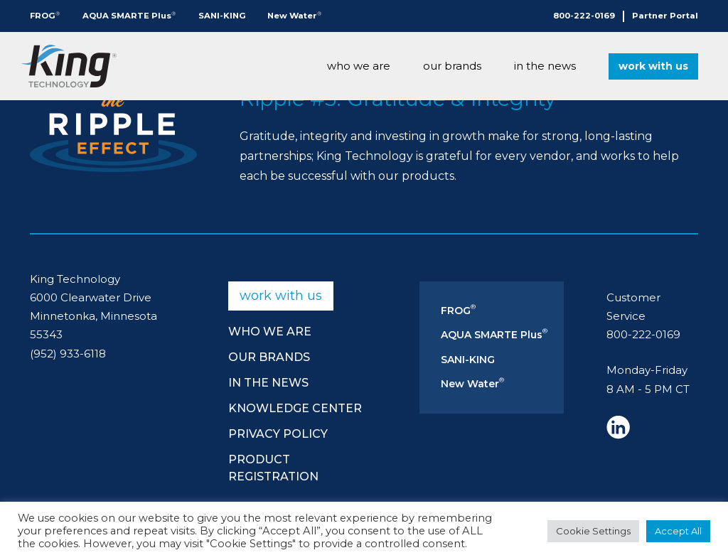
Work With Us (653, 66)
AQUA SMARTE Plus (129, 15)
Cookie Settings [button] (593, 531)
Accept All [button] (678, 531)
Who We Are (359, 66)
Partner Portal (665, 16)
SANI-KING (222, 16)
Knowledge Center (295, 408)
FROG (45, 15)
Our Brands (452, 66)
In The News (545, 66)
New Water (294, 15)
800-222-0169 (584, 16)
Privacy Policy (278, 434)
